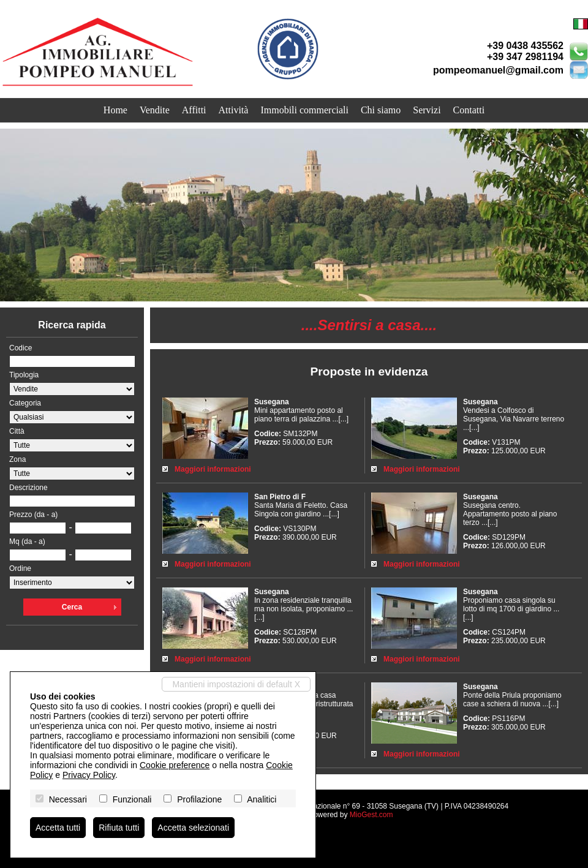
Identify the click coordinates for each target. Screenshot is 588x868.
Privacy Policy (89, 775)
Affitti (194, 110)
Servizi (427, 110)
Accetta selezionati (193, 828)
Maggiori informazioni (213, 469)
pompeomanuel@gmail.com (498, 70)
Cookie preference (175, 765)
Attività (234, 110)
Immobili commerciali (304, 110)
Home (115, 110)
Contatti (469, 110)
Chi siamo (381, 110)
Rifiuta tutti (119, 828)
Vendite (155, 110)
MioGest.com (371, 815)
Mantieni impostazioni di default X (236, 684)
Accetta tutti (58, 828)
